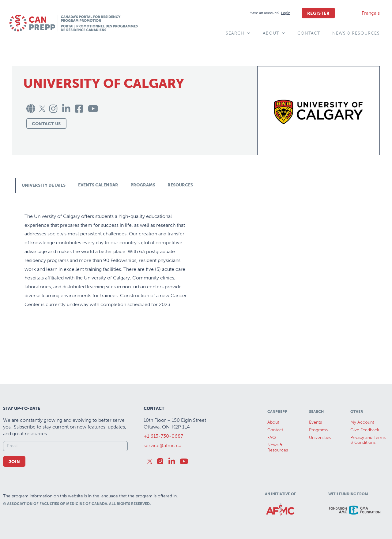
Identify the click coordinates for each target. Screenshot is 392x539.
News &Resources (278, 447)
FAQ (272, 438)
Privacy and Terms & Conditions (368, 440)
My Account (362, 422)
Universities (320, 438)
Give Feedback (365, 430)
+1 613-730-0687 (163, 436)
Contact (309, 33)
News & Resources (356, 33)
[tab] (44, 185)
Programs (318, 430)
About (274, 33)
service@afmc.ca (162, 445)
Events (315, 422)
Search (238, 33)
